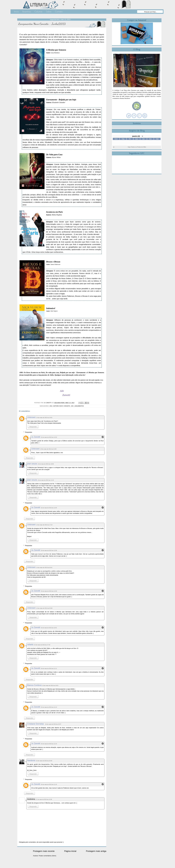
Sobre (49, 12)
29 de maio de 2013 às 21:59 (48, 449)
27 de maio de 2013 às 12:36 (44, 799)
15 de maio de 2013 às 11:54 (49, 508)
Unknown (31, 417)
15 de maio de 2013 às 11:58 (49, 550)
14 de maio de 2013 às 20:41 (44, 568)
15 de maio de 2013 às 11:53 (49, 437)
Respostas (29, 432)
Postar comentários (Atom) (47, 856)
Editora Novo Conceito (62, 406)
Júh (72, 406)
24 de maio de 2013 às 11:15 (49, 784)
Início (16, 12)
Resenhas (27, 12)
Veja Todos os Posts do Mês (137, 147)
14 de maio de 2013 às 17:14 (44, 525)
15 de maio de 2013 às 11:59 (49, 591)
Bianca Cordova (34, 685)
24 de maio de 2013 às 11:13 (49, 707)
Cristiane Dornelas (36, 724)
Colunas (38, 12)
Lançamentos (79, 406)
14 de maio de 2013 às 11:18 (46, 480)
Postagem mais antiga (96, 851)
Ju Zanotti (36, 437)
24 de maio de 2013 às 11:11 (49, 668)
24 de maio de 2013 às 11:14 (49, 744)
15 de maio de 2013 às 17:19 (42, 645)
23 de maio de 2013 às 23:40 (44, 761)
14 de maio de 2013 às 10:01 (44, 418)
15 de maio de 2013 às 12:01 (49, 628)
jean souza (32, 464)
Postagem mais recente (44, 851)
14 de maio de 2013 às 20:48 (44, 608)
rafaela (30, 645)
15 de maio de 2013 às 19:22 (50, 685)
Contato (59, 12)
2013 (51, 406)
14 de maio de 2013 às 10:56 (46, 464)
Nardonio (31, 760)
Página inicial (70, 851)
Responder (33, 427)
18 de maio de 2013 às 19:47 (53, 724)
